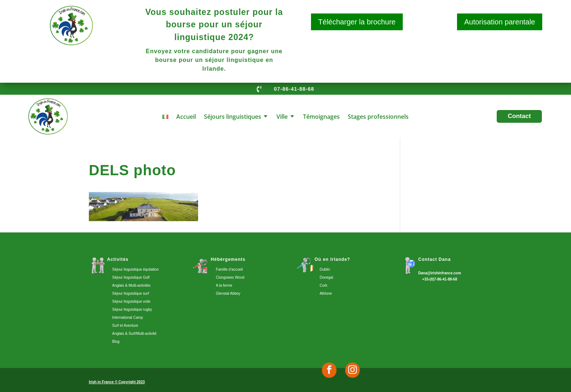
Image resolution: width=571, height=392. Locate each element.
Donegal (326, 277)
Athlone (326, 293)
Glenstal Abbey (228, 293)
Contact (519, 116)
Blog (116, 342)
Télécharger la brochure (357, 22)
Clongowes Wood (230, 277)
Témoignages (321, 117)
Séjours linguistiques (233, 117)
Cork (324, 285)
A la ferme (224, 285)
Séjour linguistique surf (131, 293)
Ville (282, 117)
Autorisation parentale (500, 22)
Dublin (325, 269)
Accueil (186, 117)
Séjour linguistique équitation (135, 269)
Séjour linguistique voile (131, 301)
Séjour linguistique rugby (132, 309)
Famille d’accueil (229, 269)
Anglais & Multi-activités (131, 285)
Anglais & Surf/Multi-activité (134, 334)
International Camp (128, 317)
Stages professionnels (378, 117)
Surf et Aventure (125, 326)
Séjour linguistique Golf (131, 277)
